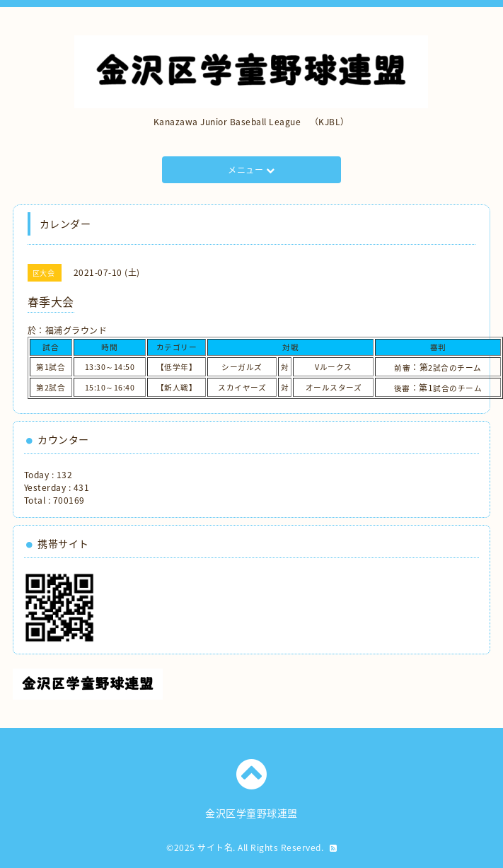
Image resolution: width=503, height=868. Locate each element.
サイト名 (215, 847)
